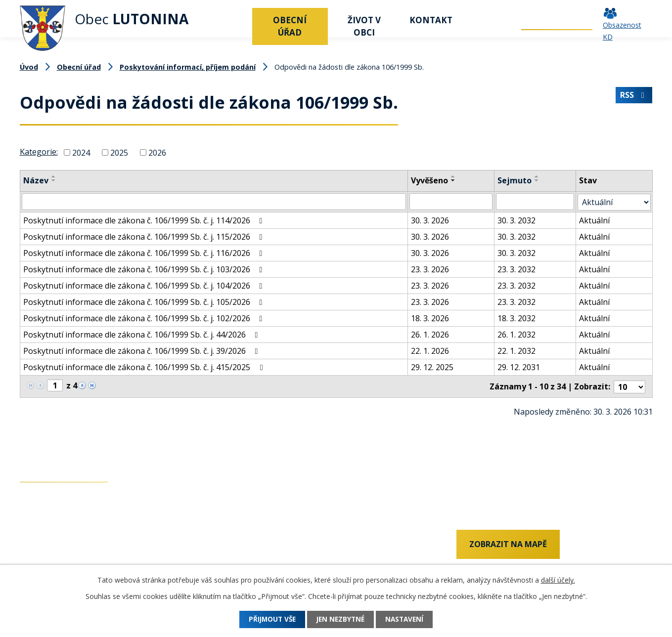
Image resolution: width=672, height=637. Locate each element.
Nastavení (409, 619)
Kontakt (431, 20)
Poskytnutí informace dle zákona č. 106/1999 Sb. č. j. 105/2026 (145, 301)
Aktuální (594, 220)
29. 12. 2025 (433, 367)
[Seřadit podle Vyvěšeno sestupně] (454, 180)
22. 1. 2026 (430, 350)
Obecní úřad (290, 26)
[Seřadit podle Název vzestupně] (54, 176)
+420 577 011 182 (52, 561)
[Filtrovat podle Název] (214, 202)
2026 (157, 152)
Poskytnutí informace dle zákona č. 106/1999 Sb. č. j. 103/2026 (145, 269)
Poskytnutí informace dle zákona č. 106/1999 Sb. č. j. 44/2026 (142, 334)
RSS (634, 96)
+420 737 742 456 (52, 545)
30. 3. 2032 (516, 220)
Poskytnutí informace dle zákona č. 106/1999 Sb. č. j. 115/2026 (145, 236)
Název (36, 180)
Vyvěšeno (430, 180)
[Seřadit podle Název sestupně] (54, 180)
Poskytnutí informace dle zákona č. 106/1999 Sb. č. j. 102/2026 (145, 318)
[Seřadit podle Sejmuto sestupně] (537, 180)
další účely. (558, 580)
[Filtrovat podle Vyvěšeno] (451, 202)
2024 (81, 152)
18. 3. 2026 (430, 318)
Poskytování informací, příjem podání (188, 67)
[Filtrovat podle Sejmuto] (535, 202)
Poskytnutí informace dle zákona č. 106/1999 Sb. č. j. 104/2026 (145, 285)
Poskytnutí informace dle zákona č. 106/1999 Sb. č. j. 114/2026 (145, 220)
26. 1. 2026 (430, 334)
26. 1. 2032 (516, 334)
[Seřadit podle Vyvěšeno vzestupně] (454, 176)
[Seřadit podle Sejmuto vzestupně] (537, 176)
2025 (119, 152)
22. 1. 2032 (516, 350)
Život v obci (364, 26)
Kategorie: (39, 152)
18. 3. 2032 (516, 318)
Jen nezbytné (341, 619)
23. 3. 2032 (516, 269)
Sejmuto (515, 180)
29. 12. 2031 (519, 367)
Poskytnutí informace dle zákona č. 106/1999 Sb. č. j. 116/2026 (145, 253)
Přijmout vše (268, 619)
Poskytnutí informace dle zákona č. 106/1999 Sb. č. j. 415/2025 (145, 367)
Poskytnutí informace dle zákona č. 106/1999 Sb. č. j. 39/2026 (142, 350)
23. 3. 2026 (430, 269)
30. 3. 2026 (430, 220)
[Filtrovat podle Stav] (614, 202)
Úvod (240, 20)
